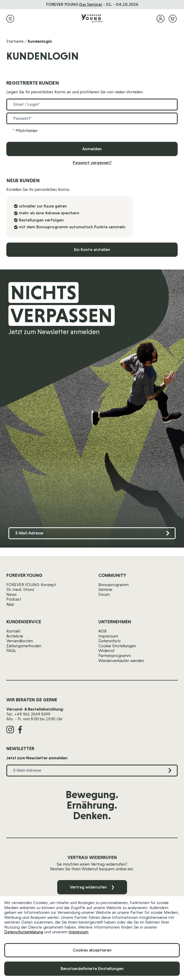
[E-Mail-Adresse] (92, 533)
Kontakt (13, 631)
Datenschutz (110, 641)
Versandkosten (20, 641)
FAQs (11, 651)
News (11, 594)
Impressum (78, 932)
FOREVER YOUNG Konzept (31, 585)
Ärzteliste (15, 636)
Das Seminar (91, 4)
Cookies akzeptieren (92, 950)
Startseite (15, 41)
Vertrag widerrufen (92, 887)
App (10, 604)
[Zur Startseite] (92, 19)
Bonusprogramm (113, 585)
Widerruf (106, 651)
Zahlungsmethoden (24, 646)
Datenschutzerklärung (24, 932)
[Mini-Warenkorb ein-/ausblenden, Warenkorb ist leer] (173, 19)
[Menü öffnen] (10, 19)
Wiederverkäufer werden (121, 661)
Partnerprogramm (115, 656)
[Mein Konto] (161, 19)
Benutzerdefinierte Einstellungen (92, 969)
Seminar (105, 589)
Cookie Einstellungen (117, 646)
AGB (102, 631)
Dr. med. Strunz (20, 589)
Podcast (14, 599)
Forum (104, 594)
